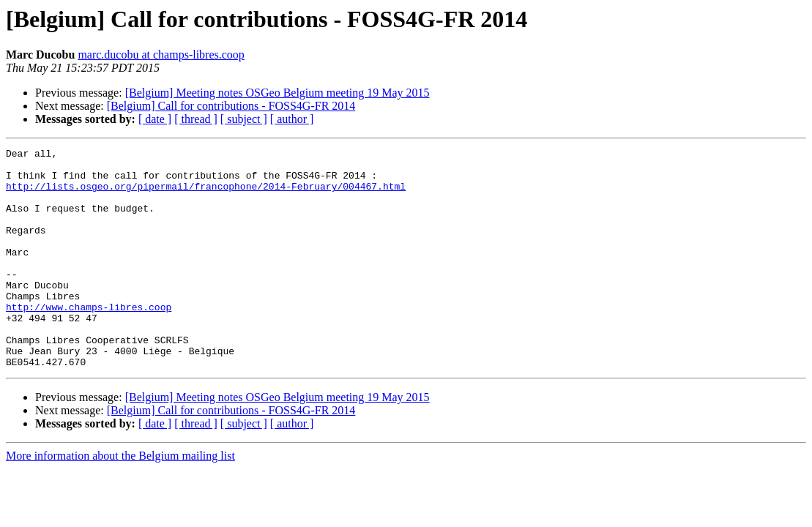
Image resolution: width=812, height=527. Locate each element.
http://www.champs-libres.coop (89, 340)
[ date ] (155, 119)
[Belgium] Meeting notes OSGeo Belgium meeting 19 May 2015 (278, 93)
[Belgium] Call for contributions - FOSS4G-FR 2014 (231, 106)
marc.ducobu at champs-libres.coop (161, 55)
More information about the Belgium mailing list (120, 500)
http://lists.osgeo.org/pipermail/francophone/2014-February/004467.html (206, 195)
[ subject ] (244, 119)
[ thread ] (196, 119)
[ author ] (292, 119)
